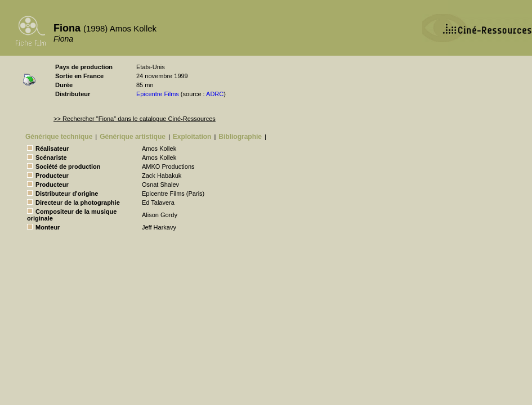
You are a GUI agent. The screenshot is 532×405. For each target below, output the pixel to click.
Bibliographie (240, 137)
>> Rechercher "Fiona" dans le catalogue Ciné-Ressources (135, 119)
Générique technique (59, 137)
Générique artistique (133, 137)
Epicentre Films (158, 94)
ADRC (215, 94)
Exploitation (192, 137)
